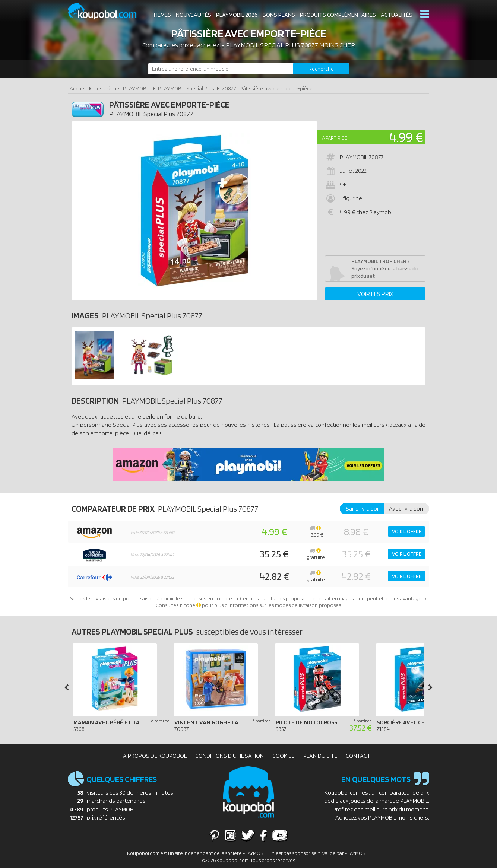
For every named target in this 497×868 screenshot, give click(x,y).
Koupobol (107, 11)
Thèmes (161, 15)
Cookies (284, 756)
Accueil (78, 88)
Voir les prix (375, 294)
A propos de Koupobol (155, 756)
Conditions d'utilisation (229, 756)
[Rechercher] (321, 69)
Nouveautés (194, 15)
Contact (358, 756)
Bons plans (279, 15)
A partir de (335, 138)
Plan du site (320, 756)
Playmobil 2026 (237, 15)
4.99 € (406, 137)
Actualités (397, 15)
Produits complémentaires (338, 15)
